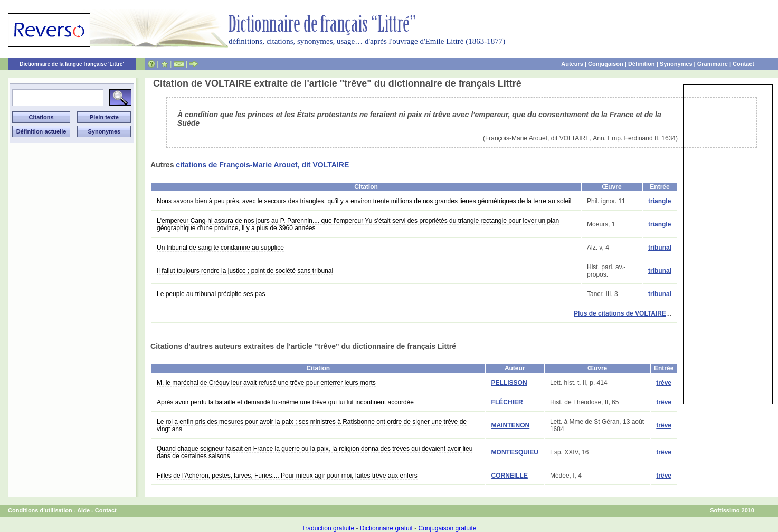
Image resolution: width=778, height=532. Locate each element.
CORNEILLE (510, 476)
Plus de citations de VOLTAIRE (620, 313)
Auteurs (572, 64)
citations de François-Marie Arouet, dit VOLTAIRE (262, 165)
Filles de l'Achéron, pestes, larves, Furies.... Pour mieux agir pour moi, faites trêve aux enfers (287, 476)
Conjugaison (606, 64)
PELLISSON (509, 383)
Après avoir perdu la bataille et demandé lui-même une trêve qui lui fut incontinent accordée (285, 402)
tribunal (660, 248)
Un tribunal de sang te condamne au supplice (220, 248)
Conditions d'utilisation (40, 510)
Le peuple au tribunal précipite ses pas (211, 294)
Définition (642, 64)
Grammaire (713, 64)
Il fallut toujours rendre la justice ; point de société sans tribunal (245, 271)
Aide (83, 510)
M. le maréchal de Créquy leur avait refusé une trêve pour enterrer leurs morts (266, 383)
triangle (660, 201)
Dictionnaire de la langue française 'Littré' (72, 64)
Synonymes (676, 64)
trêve (664, 383)
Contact (743, 64)
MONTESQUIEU (515, 452)
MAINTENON (511, 425)
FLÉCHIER (507, 402)
